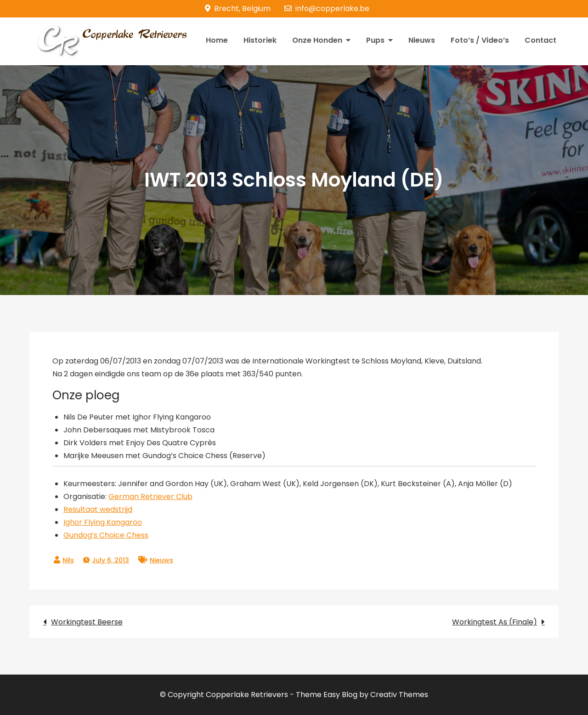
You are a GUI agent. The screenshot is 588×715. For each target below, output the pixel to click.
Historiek (260, 40)
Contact (540, 40)
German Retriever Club (150, 497)
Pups (375, 40)
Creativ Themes (399, 695)
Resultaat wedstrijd (98, 509)
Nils (68, 560)
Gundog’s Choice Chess (106, 535)
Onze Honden (317, 40)
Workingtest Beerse (87, 622)
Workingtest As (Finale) (495, 622)
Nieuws (422, 40)
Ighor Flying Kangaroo (103, 522)
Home (217, 40)
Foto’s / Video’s (480, 40)
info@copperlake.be (327, 9)
